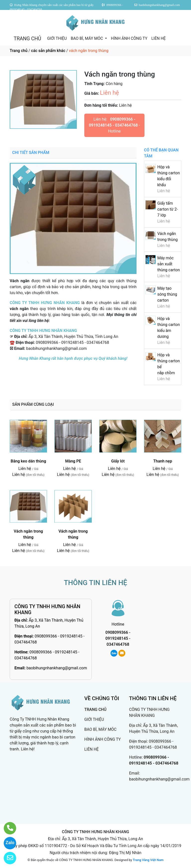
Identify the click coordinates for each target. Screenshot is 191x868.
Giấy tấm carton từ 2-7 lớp (167, 209)
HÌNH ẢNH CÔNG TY (129, 38)
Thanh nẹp (163, 461)
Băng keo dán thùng (28, 461)
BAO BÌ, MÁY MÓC (87, 38)
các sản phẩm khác (48, 51)
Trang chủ (19, 51)
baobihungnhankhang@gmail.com (57, 668)
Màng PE (73, 461)
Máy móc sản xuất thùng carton (168, 264)
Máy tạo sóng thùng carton (167, 294)
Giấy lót (118, 461)
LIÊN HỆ (158, 38)
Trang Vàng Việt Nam (148, 860)
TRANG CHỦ (27, 39)
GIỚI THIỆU (57, 38)
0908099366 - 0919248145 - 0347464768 (118, 638)
